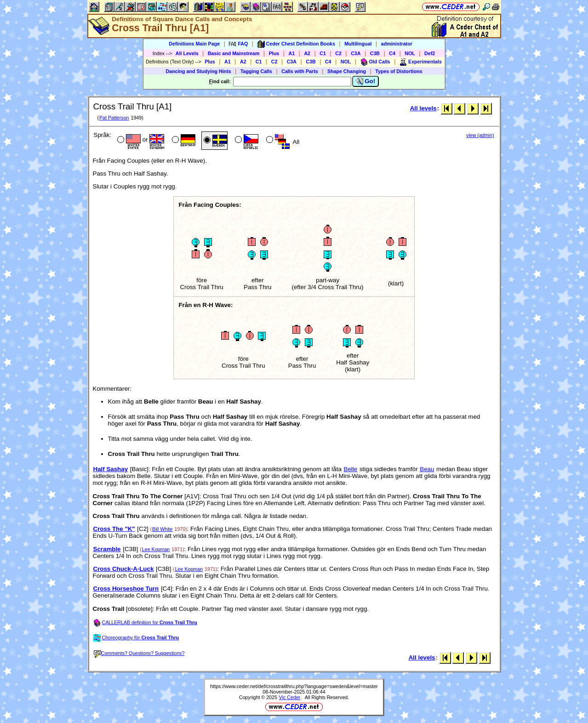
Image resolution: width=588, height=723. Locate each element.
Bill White (162, 529)
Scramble (107, 549)
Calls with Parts (300, 71)
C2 (338, 53)
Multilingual (358, 44)
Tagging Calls (256, 71)
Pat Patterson (114, 118)
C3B (375, 53)
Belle (351, 469)
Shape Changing (347, 71)
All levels (423, 108)
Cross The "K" (114, 529)
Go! (366, 81)
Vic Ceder (290, 697)
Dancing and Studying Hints (199, 71)
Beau (427, 469)
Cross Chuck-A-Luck (124, 569)
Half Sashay (111, 469)
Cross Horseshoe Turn (126, 589)
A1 (292, 53)
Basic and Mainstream (234, 53)
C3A (356, 53)
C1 (323, 53)
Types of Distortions (399, 71)
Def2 (430, 53)
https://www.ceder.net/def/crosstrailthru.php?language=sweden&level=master (294, 686)
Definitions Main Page (194, 44)
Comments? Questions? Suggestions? (139, 653)
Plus (274, 53)
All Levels (187, 53)
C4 (392, 53)
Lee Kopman (156, 549)
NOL (410, 53)
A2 (307, 53)
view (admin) (480, 135)
